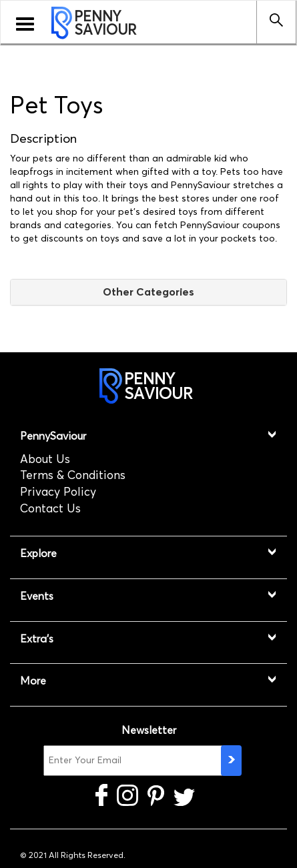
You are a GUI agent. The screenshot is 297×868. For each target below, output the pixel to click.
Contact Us (50, 508)
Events (37, 596)
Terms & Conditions (73, 475)
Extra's (37, 639)
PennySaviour (53, 436)
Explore (38, 553)
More (33, 681)
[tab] (148, 292)
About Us (45, 459)
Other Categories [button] (148, 292)
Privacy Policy (58, 492)
